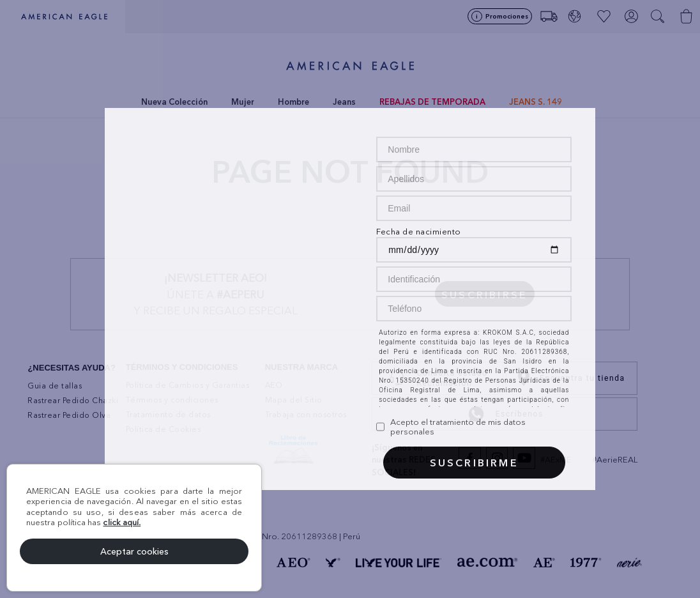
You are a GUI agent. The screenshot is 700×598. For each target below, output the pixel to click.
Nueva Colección (174, 102)
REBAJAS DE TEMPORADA (432, 102)
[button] (659, 17)
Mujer (243, 102)
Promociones (507, 16)
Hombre (293, 102)
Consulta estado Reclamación (435, 378)
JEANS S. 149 (536, 102)
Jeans (344, 102)
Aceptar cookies (134, 551)
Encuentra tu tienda (571, 378)
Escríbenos (505, 414)
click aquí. (122, 522)
